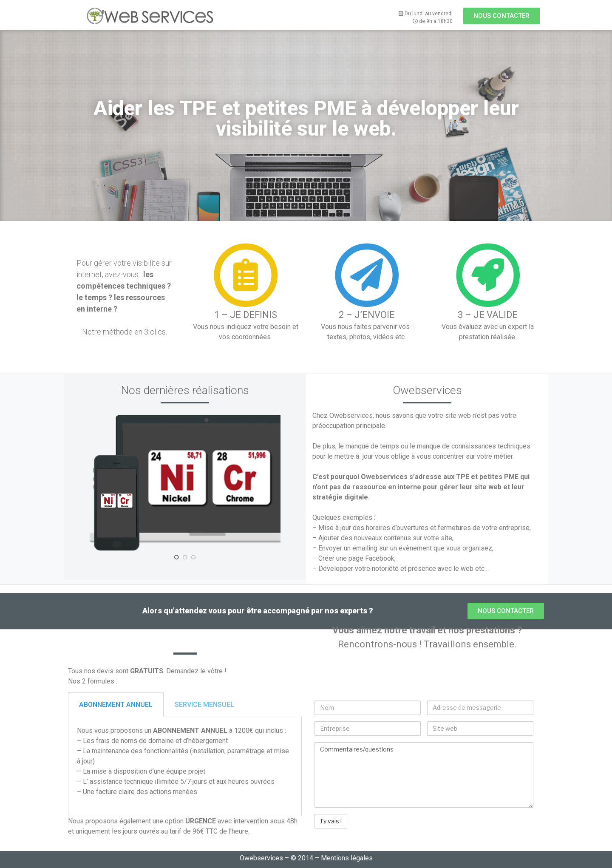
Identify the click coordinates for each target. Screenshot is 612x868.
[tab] (116, 705)
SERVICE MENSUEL (204, 705)
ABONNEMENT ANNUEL (116, 705)
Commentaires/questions (424, 775)
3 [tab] (193, 557)
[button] (501, 16)
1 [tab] (176, 557)
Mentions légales (347, 858)
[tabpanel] (185, 483)
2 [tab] (185, 557)
